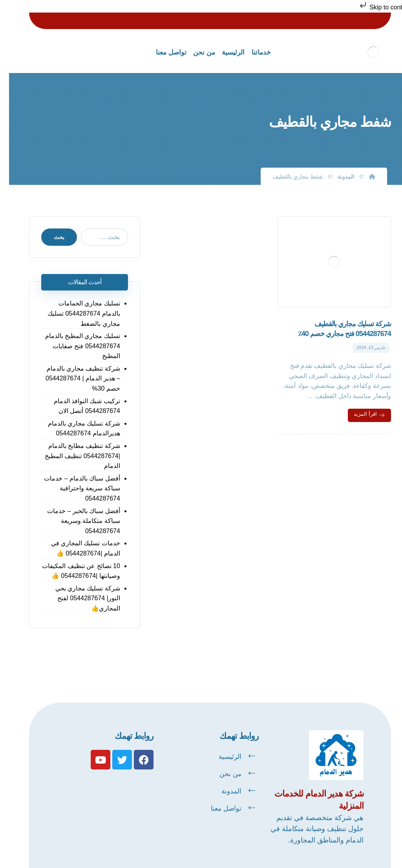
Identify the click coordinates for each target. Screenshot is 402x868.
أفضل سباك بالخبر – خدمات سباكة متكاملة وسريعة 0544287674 (75, 521)
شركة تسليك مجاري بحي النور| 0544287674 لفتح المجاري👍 (79, 598)
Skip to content (376, 7)
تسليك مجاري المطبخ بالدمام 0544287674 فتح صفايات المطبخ (74, 346)
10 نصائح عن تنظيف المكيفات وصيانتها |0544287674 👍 (72, 571)
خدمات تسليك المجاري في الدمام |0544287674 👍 (77, 548)
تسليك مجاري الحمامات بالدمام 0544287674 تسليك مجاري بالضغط (75, 313)
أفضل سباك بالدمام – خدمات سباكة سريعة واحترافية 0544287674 (73, 488)
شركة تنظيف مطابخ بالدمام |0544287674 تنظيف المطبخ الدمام (73, 456)
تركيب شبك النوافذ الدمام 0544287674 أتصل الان (78, 406)
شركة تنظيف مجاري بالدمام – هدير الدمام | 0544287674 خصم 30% (74, 378)
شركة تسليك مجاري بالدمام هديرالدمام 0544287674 (75, 429)
